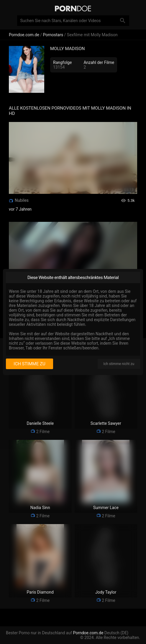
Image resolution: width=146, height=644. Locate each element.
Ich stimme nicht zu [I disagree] (119, 364)
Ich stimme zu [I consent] (29, 364)
